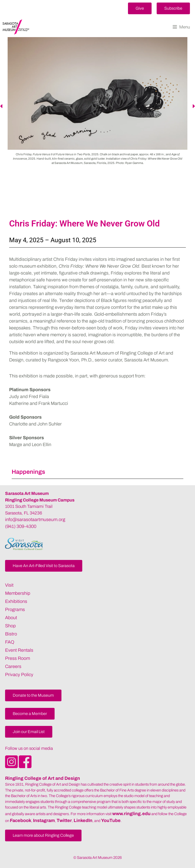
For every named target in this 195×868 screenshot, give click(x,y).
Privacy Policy (19, 675)
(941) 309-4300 (21, 526)
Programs (15, 610)
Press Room (18, 658)
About (11, 618)
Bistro (11, 634)
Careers (13, 666)
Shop (10, 626)
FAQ (10, 642)
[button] (140, 8)
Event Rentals (19, 650)
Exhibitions (16, 601)
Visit (9, 585)
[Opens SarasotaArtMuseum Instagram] (12, 767)
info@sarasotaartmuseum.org (35, 520)
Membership (18, 593)
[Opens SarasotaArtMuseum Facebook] (25, 767)
